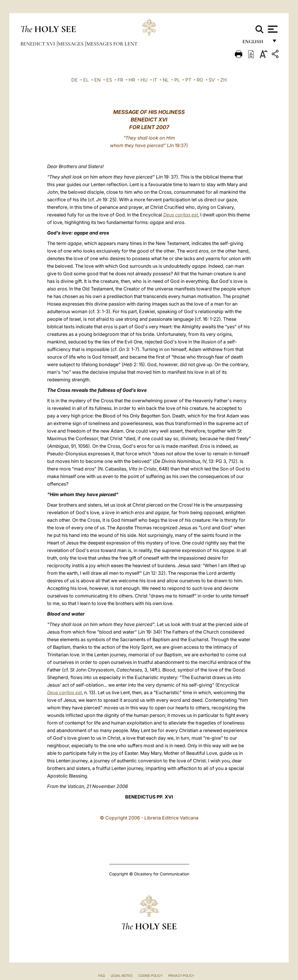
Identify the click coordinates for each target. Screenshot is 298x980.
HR (132, 80)
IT (155, 80)
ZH (223, 80)
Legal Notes (121, 976)
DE (74, 80)
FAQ (102, 976)
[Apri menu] (272, 29)
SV (212, 80)
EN (97, 80)
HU (144, 80)
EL (86, 80)
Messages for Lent (112, 44)
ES (109, 80)
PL (177, 80)
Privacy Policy (181, 976)
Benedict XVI (38, 44)
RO (200, 80)
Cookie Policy (150, 976)
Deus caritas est (181, 215)
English (255, 43)
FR (120, 80)
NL (166, 80)
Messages (71, 44)
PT (188, 80)
